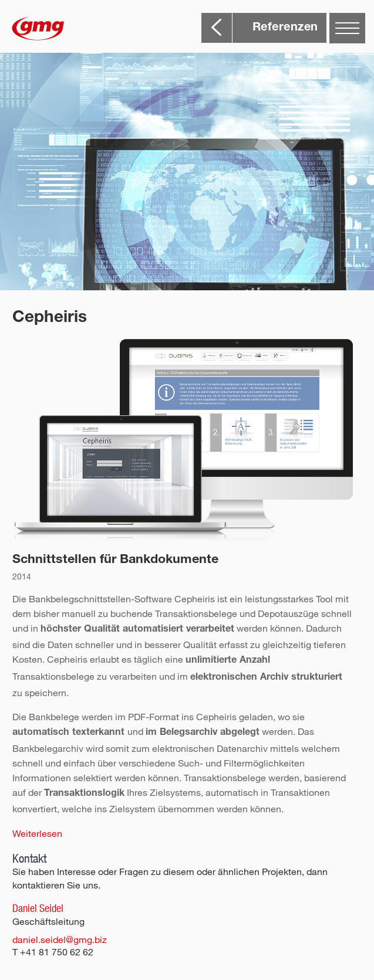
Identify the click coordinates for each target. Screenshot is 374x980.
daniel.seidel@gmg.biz (60, 939)
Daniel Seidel (38, 908)
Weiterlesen (37, 833)
